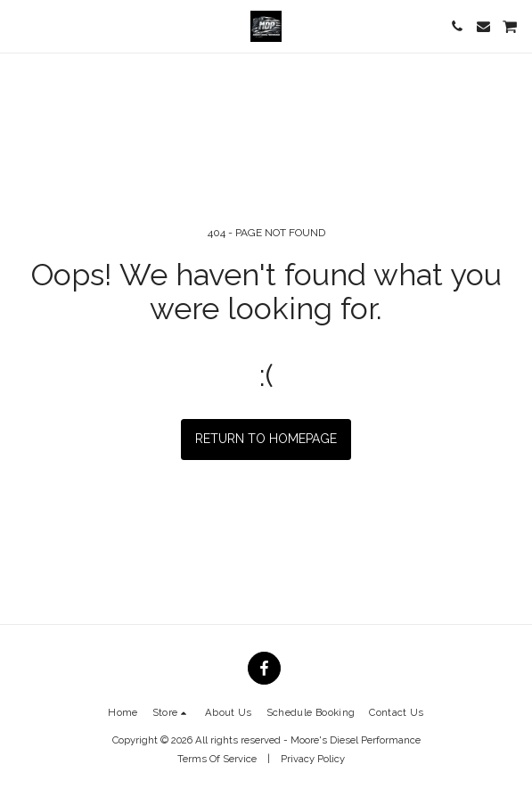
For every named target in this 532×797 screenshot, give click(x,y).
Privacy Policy (313, 759)
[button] (20, 26)
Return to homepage (266, 439)
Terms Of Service (217, 759)
